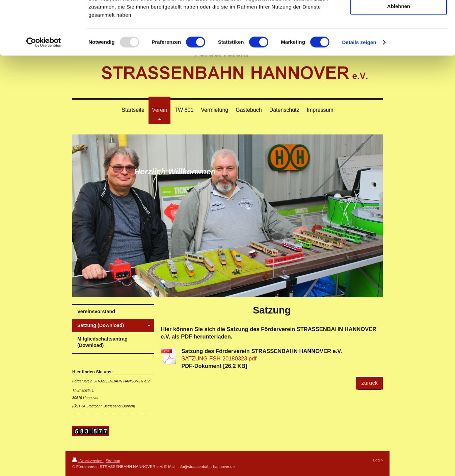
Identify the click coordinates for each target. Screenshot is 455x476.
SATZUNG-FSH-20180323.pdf (219, 358)
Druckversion (88, 461)
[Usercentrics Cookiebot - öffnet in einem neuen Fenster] (44, 93)
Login (378, 460)
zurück (369, 383)
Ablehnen (399, 56)
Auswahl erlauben (399, 37)
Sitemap (113, 461)
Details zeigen (359, 92)
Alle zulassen (398, 17)
